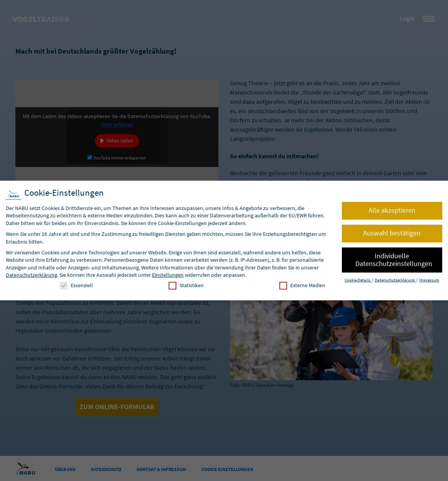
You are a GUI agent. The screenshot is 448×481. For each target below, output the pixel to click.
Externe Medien (302, 285)
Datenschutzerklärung (31, 275)
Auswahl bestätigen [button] (392, 233)
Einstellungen (168, 275)
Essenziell (76, 285)
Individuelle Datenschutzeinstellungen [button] (394, 260)
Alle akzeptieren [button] (392, 210)
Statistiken (186, 285)
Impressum (429, 280)
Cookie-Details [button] (358, 280)
